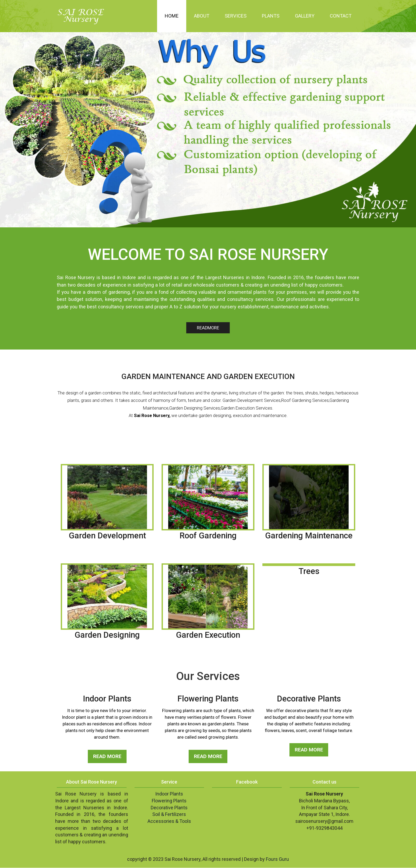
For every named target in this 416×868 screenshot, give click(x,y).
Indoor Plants (169, 794)
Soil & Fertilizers (169, 814)
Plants (271, 16)
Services (236, 16)
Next (408, 125)
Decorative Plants (169, 808)
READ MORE (107, 757)
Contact (341, 16)
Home (172, 16)
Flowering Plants (169, 801)
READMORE (208, 328)
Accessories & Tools (169, 821)
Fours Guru (277, 859)
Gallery (305, 16)
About (202, 16)
